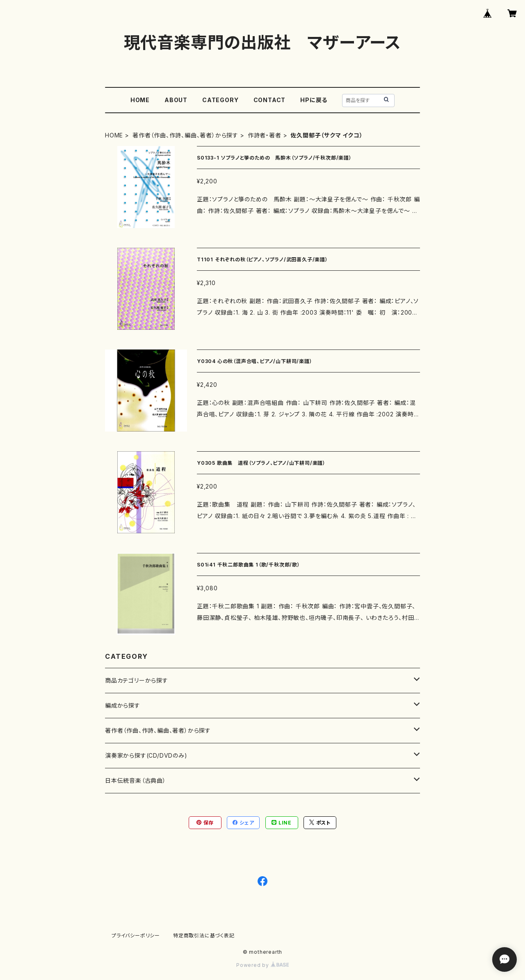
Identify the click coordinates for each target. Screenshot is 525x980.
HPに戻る (314, 100)
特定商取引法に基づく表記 (204, 935)
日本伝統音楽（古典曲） (136, 780)
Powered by (262, 965)
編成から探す (123, 705)
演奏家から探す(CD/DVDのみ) (146, 755)
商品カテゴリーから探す (137, 680)
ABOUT (176, 100)
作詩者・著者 (265, 135)
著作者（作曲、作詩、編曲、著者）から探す (185, 135)
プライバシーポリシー (136, 935)
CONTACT (270, 100)
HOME (140, 100)
